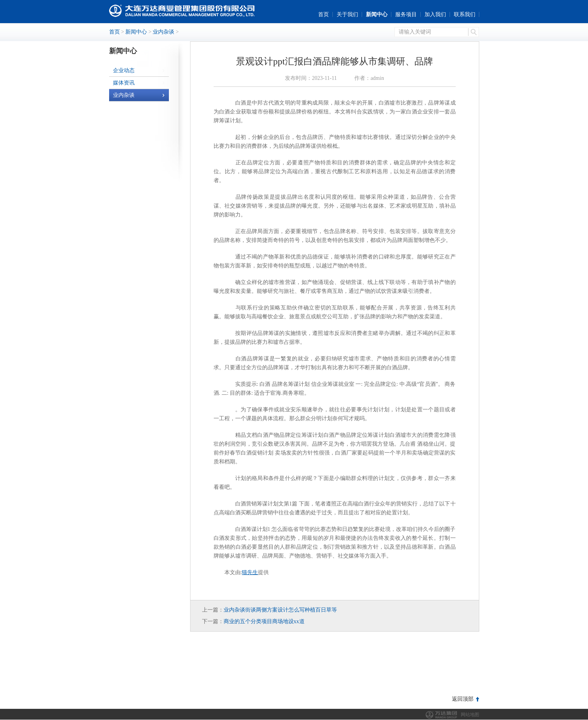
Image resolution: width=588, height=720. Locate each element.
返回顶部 (463, 699)
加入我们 (435, 14)
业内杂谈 (163, 32)
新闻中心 (377, 14)
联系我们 (465, 14)
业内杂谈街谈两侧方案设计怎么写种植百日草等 (280, 610)
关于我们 (347, 14)
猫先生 (250, 572)
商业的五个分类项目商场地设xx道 (264, 621)
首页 (323, 14)
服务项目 (406, 14)
